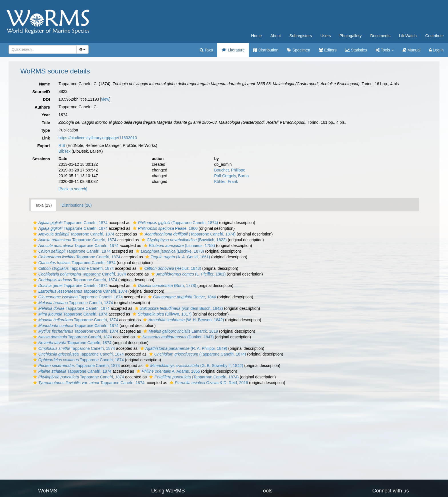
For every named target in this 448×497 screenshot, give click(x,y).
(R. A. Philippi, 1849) (183, 348)
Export (43, 146)
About (276, 36)
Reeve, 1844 (181, 297)
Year (46, 115)
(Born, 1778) (164, 286)
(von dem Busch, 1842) (178, 308)
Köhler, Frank (226, 181)
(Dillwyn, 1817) (161, 314)
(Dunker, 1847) (175, 337)
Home (256, 36)
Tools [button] (385, 50)
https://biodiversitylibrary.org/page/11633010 (98, 138)
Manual (412, 50)
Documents (380, 36)
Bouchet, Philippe (230, 170)
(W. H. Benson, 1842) (183, 320)
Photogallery (351, 36)
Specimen (298, 50)
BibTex (65, 151)
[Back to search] (73, 189)
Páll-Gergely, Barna (231, 176)
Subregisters (301, 36)
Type (45, 130)
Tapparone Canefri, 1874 (70, 223)
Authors (42, 107)
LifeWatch (408, 36)
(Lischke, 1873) (169, 251)
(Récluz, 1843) (169, 268)
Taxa (206, 50)
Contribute (434, 36)
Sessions (41, 159)
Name (45, 84)
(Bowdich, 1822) (183, 240)
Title (46, 123)
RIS (62, 145)
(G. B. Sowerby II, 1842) (193, 366)
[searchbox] (42, 49)
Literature (233, 50)
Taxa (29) (43, 205)
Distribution (266, 50)
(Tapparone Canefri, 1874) (175, 223)
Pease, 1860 (165, 228)
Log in (436, 50)
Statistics (356, 50)
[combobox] (43, 49)
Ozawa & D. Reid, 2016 (208, 383)
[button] (35, 223)
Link (46, 138)
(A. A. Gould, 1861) (177, 257)
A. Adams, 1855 (168, 371)
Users (326, 36)
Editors (328, 50)
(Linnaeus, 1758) (179, 245)
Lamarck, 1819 (180, 331)
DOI (46, 99)
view (105, 99)
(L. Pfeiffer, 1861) (188, 274)
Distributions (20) (77, 205)
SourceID (41, 92)
